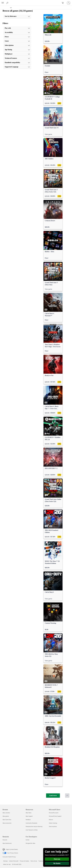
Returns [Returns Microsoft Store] (51, 820)
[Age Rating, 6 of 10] (17, 50)
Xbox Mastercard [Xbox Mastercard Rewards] (7, 843)
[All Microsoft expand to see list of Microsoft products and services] (3, 3)
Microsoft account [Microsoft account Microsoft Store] (54, 813)
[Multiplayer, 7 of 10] (17, 54)
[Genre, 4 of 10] (17, 41)
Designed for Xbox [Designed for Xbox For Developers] (30, 843)
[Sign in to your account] (69, 3)
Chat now (57, 859)
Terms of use (34, 861)
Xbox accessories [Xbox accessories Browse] (7, 823)
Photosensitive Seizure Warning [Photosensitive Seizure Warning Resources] (34, 826)
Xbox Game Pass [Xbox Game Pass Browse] (7, 820)
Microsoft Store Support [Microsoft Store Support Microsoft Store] (55, 816)
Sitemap (5, 861)
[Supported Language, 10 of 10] (17, 67)
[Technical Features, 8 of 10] (17, 58)
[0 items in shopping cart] (63, 3)
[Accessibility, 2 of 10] (17, 32)
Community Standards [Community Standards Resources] (31, 823)
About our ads (7, 864)
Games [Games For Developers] (28, 840)
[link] (53, 29)
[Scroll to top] (67, 796)
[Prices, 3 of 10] (17, 37)
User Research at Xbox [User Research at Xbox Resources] (32, 830)
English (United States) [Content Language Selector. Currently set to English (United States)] (12, 849)
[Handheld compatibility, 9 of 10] (17, 63)
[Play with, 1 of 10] (17, 28)
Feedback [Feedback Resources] (28, 820)
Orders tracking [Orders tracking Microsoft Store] (53, 823)
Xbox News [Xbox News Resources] (29, 813)
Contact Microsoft (14, 861)
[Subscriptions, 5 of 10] (17, 45)
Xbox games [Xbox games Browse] (6, 816)
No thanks (57, 863)
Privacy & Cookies (24, 861)
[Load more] (53, 796)
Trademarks (42, 861)
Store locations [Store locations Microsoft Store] (53, 826)
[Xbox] (6, 8)
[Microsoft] (36, 2)
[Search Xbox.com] (8, 3)
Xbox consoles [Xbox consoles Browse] (6, 813)
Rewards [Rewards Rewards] (5, 840)
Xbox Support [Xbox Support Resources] (29, 816)
